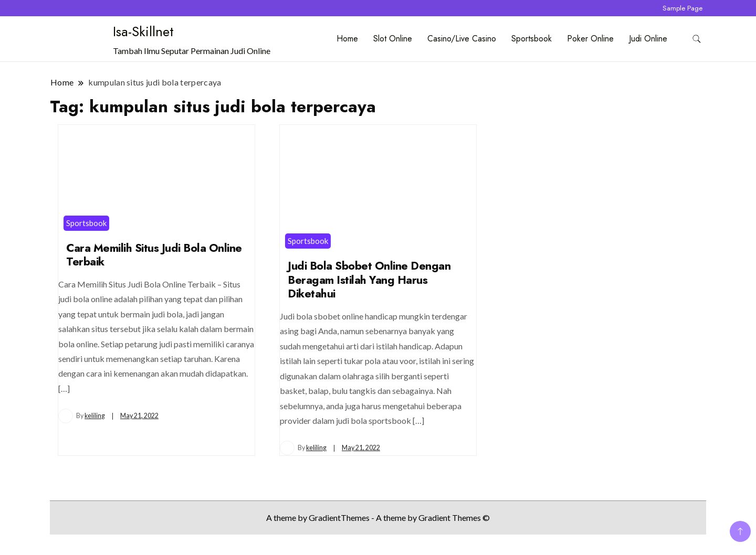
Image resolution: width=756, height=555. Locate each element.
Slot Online (393, 39)
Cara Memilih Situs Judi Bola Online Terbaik (154, 255)
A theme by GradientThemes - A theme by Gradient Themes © (378, 517)
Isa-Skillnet (143, 31)
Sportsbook (532, 39)
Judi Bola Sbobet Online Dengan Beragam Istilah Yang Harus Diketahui (369, 280)
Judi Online (648, 39)
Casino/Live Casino (462, 39)
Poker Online (590, 39)
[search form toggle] (697, 39)
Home (347, 39)
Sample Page (682, 8)
